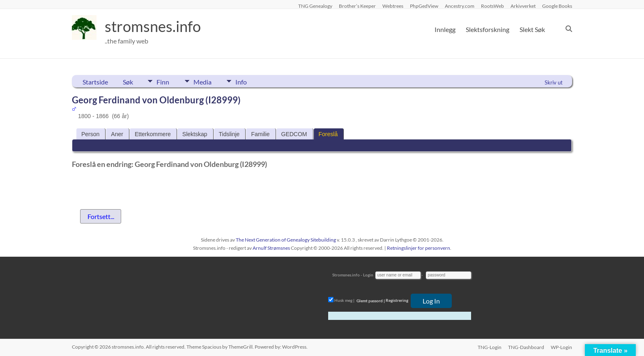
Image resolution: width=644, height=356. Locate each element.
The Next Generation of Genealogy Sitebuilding (286, 240)
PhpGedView (424, 6)
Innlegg (445, 29)
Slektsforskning (488, 29)
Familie (260, 134)
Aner (117, 134)
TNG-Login (490, 347)
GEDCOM (294, 134)
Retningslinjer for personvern (419, 248)
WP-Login (561, 347)
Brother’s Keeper (357, 6)
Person (90, 134)
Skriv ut (554, 82)
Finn (163, 81)
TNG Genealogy (315, 6)
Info (242, 81)
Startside (95, 82)
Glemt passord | (371, 301)
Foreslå (328, 134)
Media (203, 81)
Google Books (557, 6)
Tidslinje (229, 134)
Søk (128, 82)
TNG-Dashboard (526, 347)
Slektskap (195, 134)
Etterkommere (153, 134)
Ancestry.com (460, 6)
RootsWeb (492, 6)
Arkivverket (523, 6)
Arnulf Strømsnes (271, 248)
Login (368, 275)
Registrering (397, 301)
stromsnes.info (153, 27)
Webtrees (393, 6)
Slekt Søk (532, 29)
